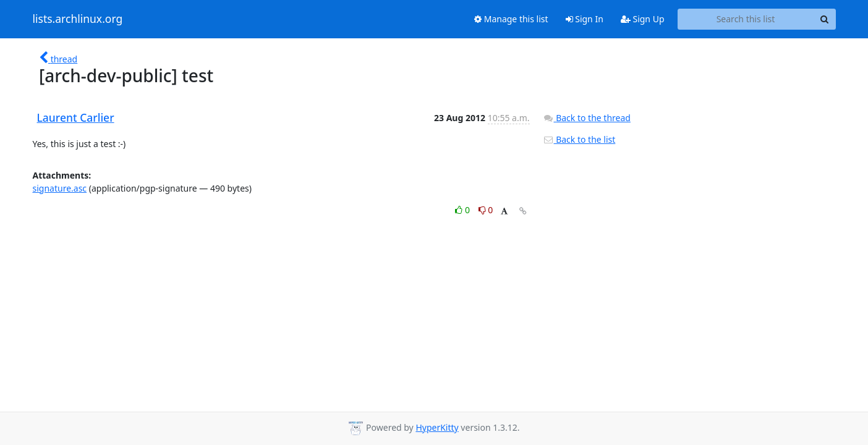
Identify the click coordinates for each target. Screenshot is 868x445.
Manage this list (511, 19)
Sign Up (643, 19)
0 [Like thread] (463, 210)
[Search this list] (746, 19)
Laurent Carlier (76, 117)
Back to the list (579, 139)
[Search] (825, 19)
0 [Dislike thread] (486, 210)
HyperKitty (437, 427)
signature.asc (60, 188)
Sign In (585, 19)
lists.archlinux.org (78, 19)
